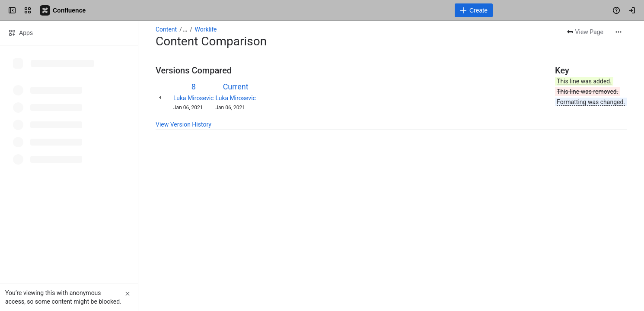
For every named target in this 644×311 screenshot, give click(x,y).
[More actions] (618, 32)
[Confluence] (63, 10)
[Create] (474, 10)
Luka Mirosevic (193, 98)
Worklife (206, 29)
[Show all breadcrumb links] (185, 29)
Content (166, 29)
